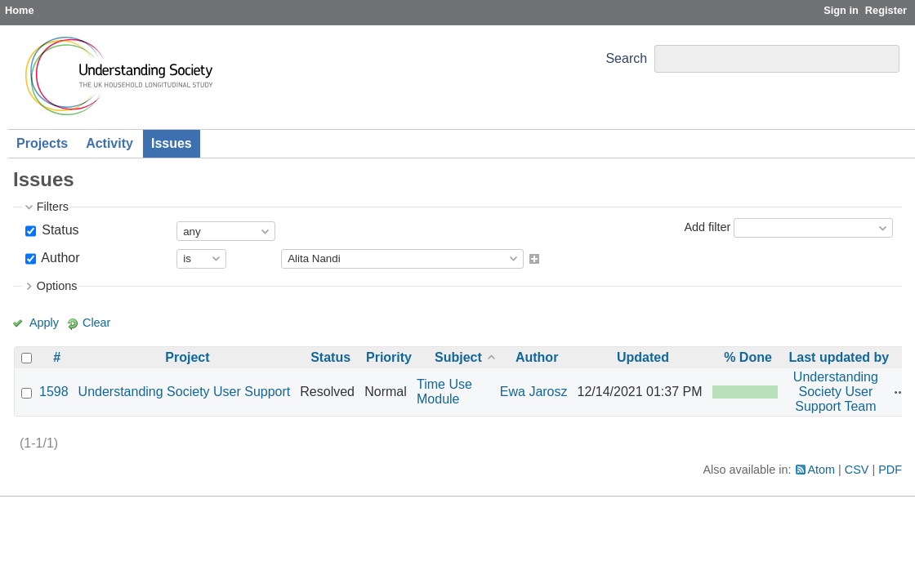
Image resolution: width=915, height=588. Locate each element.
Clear (96, 323)
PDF (890, 470)
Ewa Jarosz (534, 392)
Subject (458, 357)
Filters (53, 207)
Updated (643, 357)
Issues (172, 143)
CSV (857, 470)
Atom (822, 470)
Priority (389, 357)
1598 (54, 392)
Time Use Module (444, 392)
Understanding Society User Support (185, 392)
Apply (44, 323)
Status (59, 230)
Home (20, 10)
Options (57, 286)
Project (187, 357)
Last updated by (839, 357)
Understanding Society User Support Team (836, 392)
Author (59, 258)
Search (626, 58)
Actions (900, 392)
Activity (109, 143)
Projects (42, 143)
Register (886, 10)
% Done (748, 357)
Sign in (841, 10)
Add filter (707, 227)
